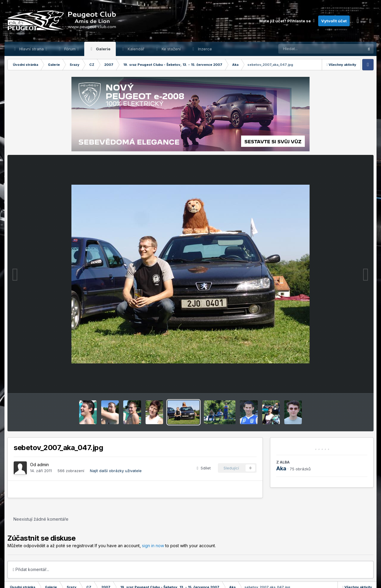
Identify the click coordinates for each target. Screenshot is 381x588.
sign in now (153, 546)
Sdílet (204, 468)
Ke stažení (171, 49)
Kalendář (135, 49)
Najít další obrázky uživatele (116, 471)
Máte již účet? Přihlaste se (287, 21)
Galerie (103, 49)
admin (43, 465)
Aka (281, 468)
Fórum (70, 49)
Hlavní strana (32, 49)
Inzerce (204, 49)
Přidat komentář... (31, 569)
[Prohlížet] (310, 49)
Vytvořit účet (334, 21)
